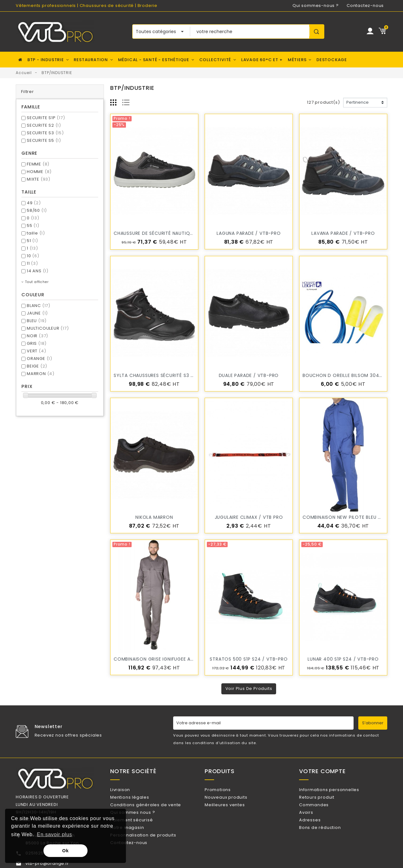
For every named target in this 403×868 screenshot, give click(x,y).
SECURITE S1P (46, 118)
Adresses (318, 831)
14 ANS (38, 271)
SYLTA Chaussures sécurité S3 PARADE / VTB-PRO (174, 375)
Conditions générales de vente (154, 810)
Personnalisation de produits (151, 851)
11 (32, 263)
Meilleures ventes (233, 810)
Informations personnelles (337, 790)
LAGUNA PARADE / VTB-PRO (249, 233)
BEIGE (37, 366)
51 (32, 241)
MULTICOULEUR (48, 328)
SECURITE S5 (44, 140)
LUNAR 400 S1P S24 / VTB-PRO (343, 659)
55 (33, 226)
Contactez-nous (365, 6)
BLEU (37, 321)
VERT (36, 351)
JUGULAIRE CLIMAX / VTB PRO (249, 517)
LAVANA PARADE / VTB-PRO (343, 233)
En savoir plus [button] (54, 834)
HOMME (39, 172)
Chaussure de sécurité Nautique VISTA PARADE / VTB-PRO (185, 233)
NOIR (37, 336)
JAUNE (37, 313)
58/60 (37, 210)
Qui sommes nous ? (141, 820)
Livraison (128, 790)
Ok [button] (66, 851)
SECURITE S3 (45, 133)
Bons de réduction (328, 841)
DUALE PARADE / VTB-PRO (249, 375)
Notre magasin (135, 841)
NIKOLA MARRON (154, 517)
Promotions (226, 790)
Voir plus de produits (249, 689)
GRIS (37, 343)
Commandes (322, 810)
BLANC (39, 306)
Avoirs (314, 820)
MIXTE (39, 179)
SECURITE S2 (44, 125)
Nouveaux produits (234, 800)
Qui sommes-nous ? (316, 6)
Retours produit (325, 800)
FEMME (38, 164)
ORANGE (40, 359)
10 (33, 256)
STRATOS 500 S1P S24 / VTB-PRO (249, 659)
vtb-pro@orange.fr (47, 863)
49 (34, 203)
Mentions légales (138, 800)
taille (36, 233)
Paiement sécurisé (140, 831)
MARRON (41, 374)
